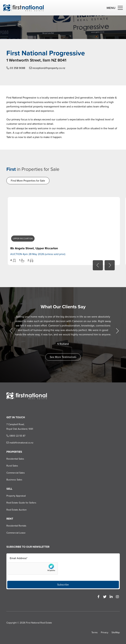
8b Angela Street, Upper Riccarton (34, 248)
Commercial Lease (16, 533)
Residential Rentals (16, 526)
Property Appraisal (16, 496)
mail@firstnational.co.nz (20, 443)
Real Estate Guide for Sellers (21, 503)
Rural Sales (12, 466)
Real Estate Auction (16, 510)
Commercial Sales (15, 473)
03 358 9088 (16, 68)
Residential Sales (15, 459)
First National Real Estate (39, 623)
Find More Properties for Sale (28, 181)
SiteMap (116, 632)
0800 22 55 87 (16, 436)
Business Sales (14, 480)
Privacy (105, 632)
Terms (95, 632)
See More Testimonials (63, 357)
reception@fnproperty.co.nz (47, 68)
